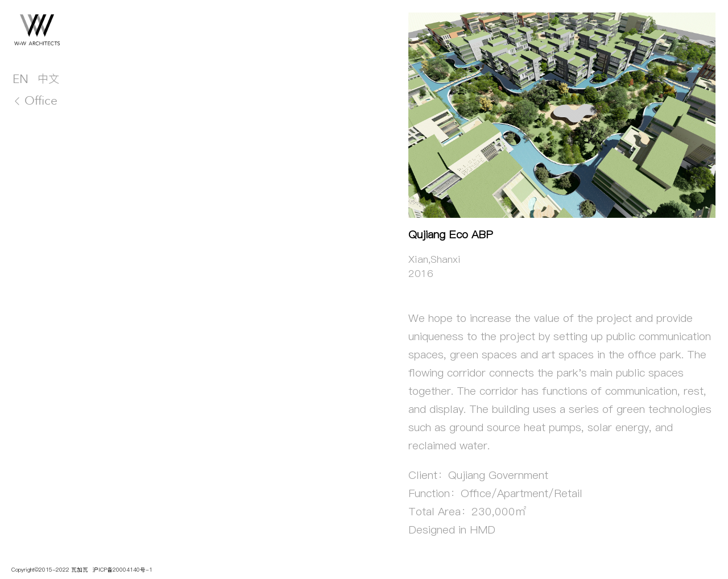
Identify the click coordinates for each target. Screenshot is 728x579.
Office (35, 101)
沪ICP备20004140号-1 (122, 570)
